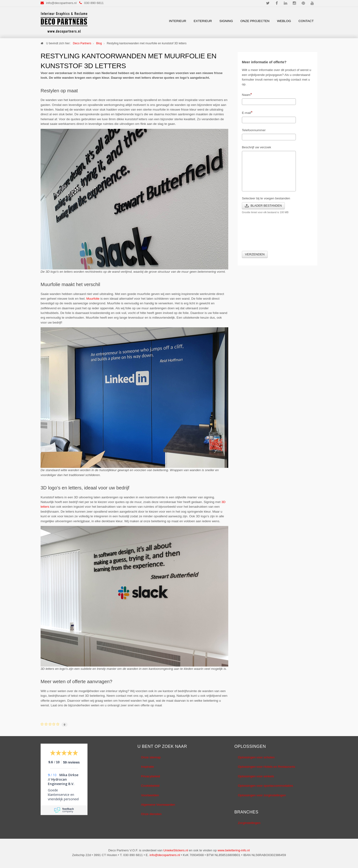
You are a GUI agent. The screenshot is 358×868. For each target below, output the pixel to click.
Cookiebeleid (150, 786)
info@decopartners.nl (61, 3)
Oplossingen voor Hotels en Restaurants (267, 767)
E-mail (247, 112)
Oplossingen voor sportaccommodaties (265, 786)
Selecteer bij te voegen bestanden (266, 198)
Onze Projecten (255, 21)
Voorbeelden (150, 795)
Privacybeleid (150, 776)
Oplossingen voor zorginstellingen (262, 795)
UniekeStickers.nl (176, 850)
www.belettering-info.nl (234, 850)
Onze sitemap (151, 757)
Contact (306, 21)
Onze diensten (151, 814)
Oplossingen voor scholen (256, 757)
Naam (247, 94)
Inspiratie (147, 767)
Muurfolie (93, 299)
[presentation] (278, 235)
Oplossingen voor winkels (256, 776)
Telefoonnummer (254, 130)
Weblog (284, 21)
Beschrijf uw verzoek (257, 147)
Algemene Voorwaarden (158, 805)
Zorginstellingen (249, 823)
